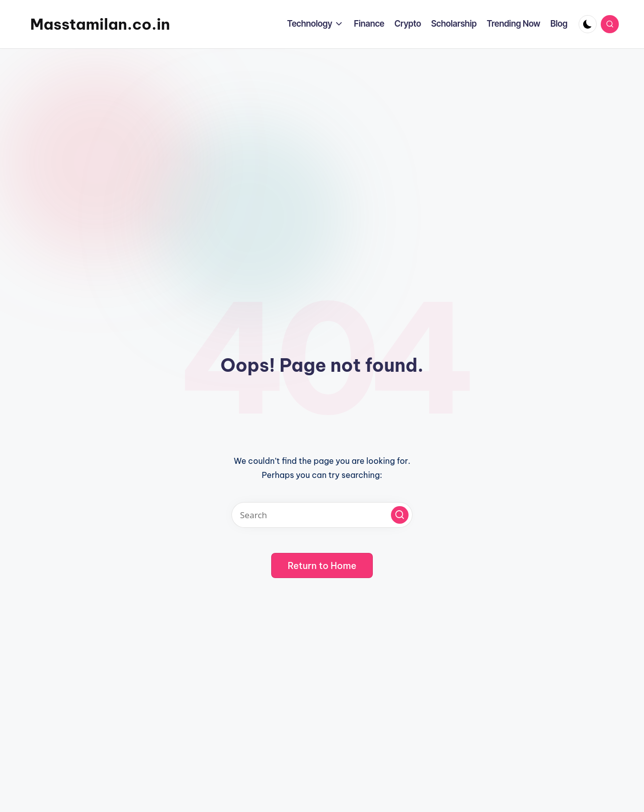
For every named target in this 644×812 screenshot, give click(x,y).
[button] (400, 515)
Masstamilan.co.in (100, 24)
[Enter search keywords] (322, 515)
